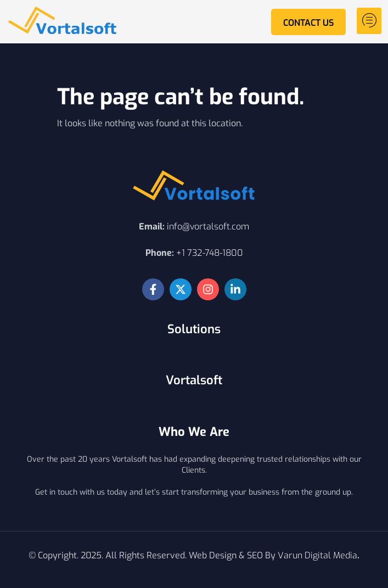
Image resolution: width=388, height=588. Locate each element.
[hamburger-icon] (369, 21)
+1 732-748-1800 (210, 253)
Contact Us (308, 23)
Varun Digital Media (317, 555)
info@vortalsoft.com (208, 226)
